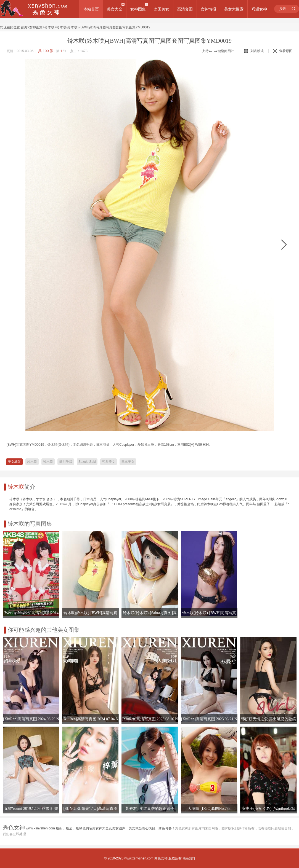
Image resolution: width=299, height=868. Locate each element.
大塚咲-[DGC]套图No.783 (209, 809)
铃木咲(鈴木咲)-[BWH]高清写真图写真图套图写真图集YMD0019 (103, 27)
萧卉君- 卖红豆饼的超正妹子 (150, 809)
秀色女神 (161, 858)
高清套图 (185, 9)
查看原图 (283, 51)
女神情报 (208, 9)
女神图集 (138, 9)
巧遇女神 (259, 9)
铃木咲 (49, 27)
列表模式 (257, 51)
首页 (24, 27)
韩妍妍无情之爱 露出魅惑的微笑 (269, 719)
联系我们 (189, 858)
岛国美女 (162, 9)
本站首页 (91, 9)
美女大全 (115, 9)
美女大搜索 (234, 9)
